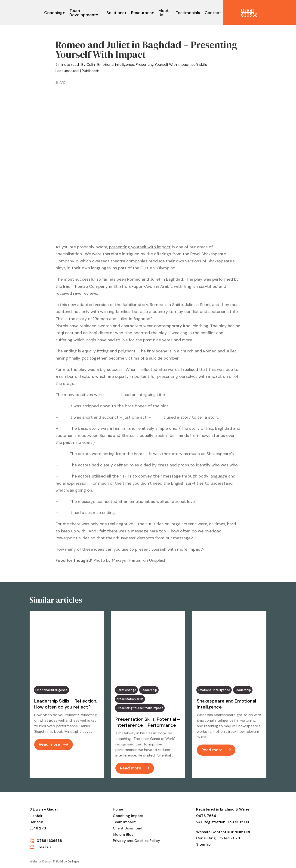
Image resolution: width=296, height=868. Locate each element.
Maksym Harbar (127, 560)
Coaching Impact (128, 816)
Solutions (115, 13)
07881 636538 (49, 841)
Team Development (83, 13)
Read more (49, 744)
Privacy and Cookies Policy (136, 841)
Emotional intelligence (116, 65)
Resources (141, 13)
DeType (73, 861)
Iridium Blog (123, 834)
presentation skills (130, 699)
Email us (44, 847)
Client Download (128, 828)
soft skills (199, 65)
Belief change (126, 690)
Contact (213, 13)
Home (118, 809)
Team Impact (124, 822)
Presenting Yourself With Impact (163, 65)
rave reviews (85, 293)
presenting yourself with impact (140, 247)
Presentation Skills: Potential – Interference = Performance (148, 722)
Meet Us (163, 13)
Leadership (149, 690)
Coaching (53, 13)
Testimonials (188, 13)
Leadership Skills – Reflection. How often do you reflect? (66, 704)
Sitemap (203, 844)
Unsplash (158, 560)
